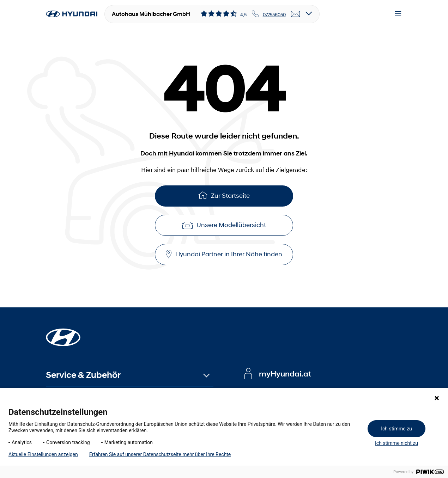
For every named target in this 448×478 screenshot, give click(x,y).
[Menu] (398, 14)
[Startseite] (63, 333)
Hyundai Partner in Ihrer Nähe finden (224, 254)
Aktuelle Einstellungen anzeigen (43, 454)
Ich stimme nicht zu (396, 443)
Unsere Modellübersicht (224, 225)
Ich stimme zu (396, 429)
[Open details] (309, 14)
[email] (296, 14)
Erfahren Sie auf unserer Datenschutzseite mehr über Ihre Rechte (160, 454)
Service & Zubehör (83, 375)
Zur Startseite (224, 195)
